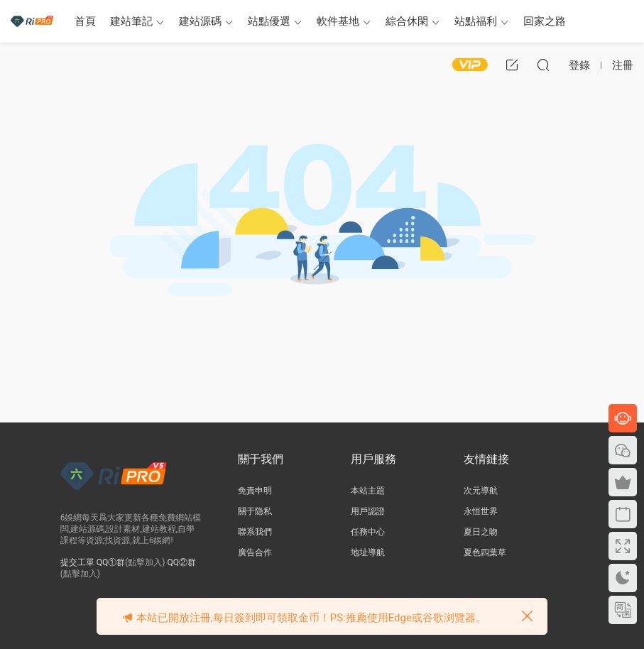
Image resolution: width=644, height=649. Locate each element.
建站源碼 (200, 21)
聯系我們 (255, 532)
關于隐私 (255, 511)
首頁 (85, 21)
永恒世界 (481, 511)
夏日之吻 (481, 532)
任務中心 (368, 532)
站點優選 (269, 21)
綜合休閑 (407, 21)
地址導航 (368, 552)
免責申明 (255, 491)
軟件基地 (338, 21)
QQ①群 (111, 562)
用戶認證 (368, 511)
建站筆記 (131, 21)
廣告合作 (255, 552)
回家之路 (545, 21)
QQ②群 (182, 562)
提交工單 (77, 562)
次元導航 (481, 491)
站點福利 (476, 21)
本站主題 (368, 491)
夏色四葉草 (485, 552)
